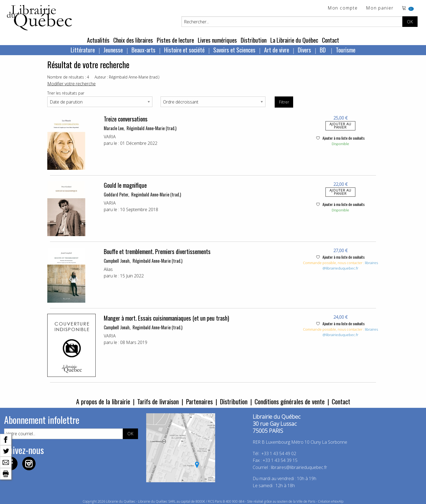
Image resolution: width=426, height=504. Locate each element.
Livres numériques (217, 40)
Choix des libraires (133, 40)
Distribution (254, 40)
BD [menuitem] (323, 50)
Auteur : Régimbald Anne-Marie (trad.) (127, 77)
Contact (331, 40)
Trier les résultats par (66, 93)
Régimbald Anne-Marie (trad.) (151, 128)
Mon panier (380, 8)
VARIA (110, 137)
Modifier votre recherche (71, 84)
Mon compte (343, 8)
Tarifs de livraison (158, 401)
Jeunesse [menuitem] (113, 50)
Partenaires (199, 401)
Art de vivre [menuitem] (277, 50)
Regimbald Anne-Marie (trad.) (156, 195)
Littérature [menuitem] (83, 50)
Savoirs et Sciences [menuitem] (234, 50)
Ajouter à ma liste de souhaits (340, 138)
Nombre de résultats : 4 (68, 77)
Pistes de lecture (175, 40)
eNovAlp (337, 501)
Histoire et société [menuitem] (184, 50)
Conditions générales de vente (290, 401)
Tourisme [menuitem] (346, 50)
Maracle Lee (114, 128)
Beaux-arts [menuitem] (143, 50)
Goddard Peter (116, 195)
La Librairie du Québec (294, 40)
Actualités (98, 40)
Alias (108, 269)
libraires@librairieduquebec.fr (350, 265)
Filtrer (284, 102)
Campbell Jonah (117, 261)
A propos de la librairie (103, 401)
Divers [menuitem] (304, 50)
